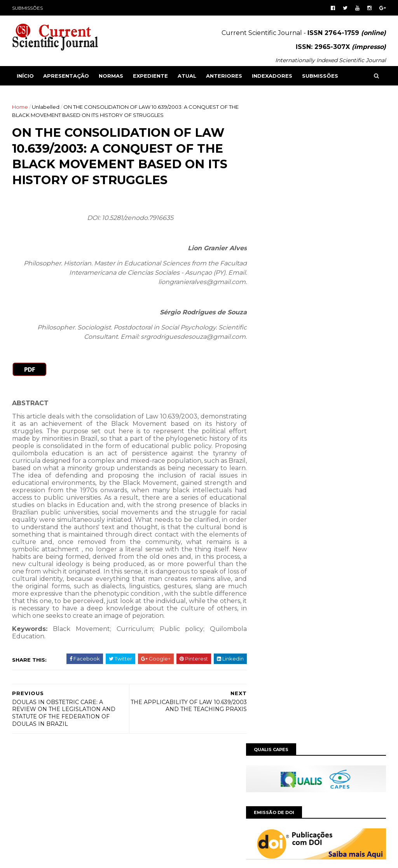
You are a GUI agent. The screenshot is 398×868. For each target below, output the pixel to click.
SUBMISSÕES (28, 8)
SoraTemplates (55, 857)
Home (20, 107)
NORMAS (111, 76)
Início (26, 76)
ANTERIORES (224, 76)
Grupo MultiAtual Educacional (57, 795)
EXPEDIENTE (151, 76)
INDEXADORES (272, 76)
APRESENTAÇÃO (66, 76)
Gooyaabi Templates (132, 857)
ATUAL (187, 76)
